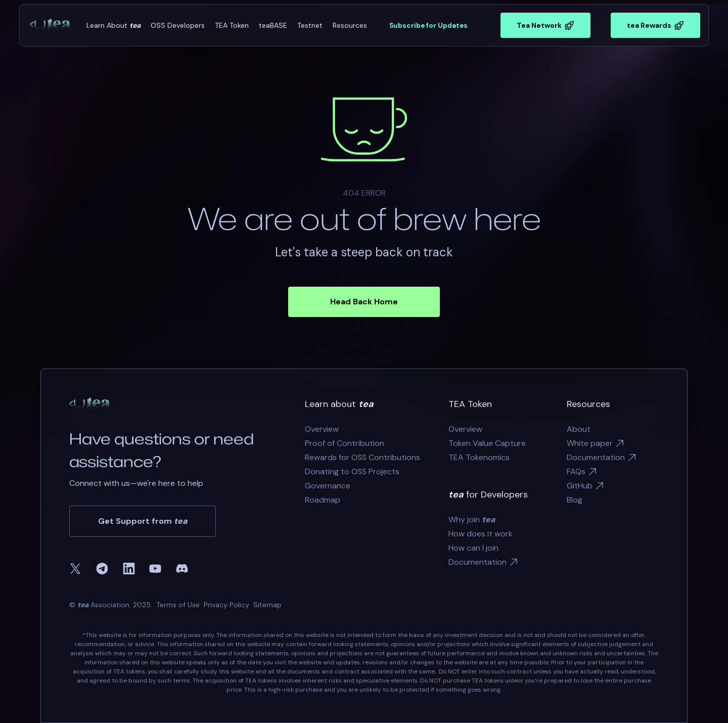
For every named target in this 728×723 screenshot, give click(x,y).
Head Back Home (364, 302)
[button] (113, 26)
